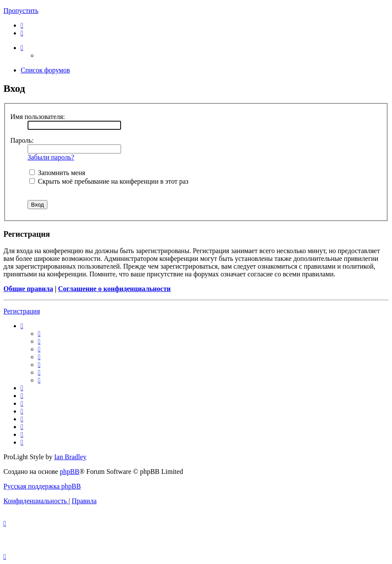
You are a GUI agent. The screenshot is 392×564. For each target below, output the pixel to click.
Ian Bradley (70, 457)
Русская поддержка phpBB (42, 486)
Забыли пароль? (51, 157)
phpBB (70, 472)
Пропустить (21, 11)
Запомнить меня (57, 173)
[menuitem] (22, 25)
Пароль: (22, 140)
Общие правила (28, 289)
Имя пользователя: (38, 117)
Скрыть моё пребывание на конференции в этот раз (109, 181)
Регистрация (22, 311)
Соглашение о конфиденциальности (114, 289)
